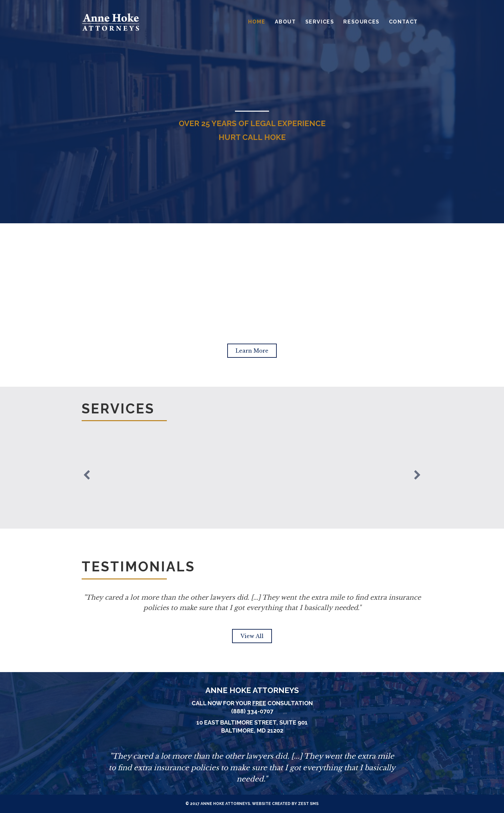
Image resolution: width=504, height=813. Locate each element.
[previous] (87, 475)
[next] (417, 475)
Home (257, 22)
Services (320, 22)
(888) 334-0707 (252, 711)
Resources (361, 22)
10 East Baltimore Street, (238, 722)
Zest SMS (308, 804)
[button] (252, 351)
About (285, 22)
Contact (403, 22)
